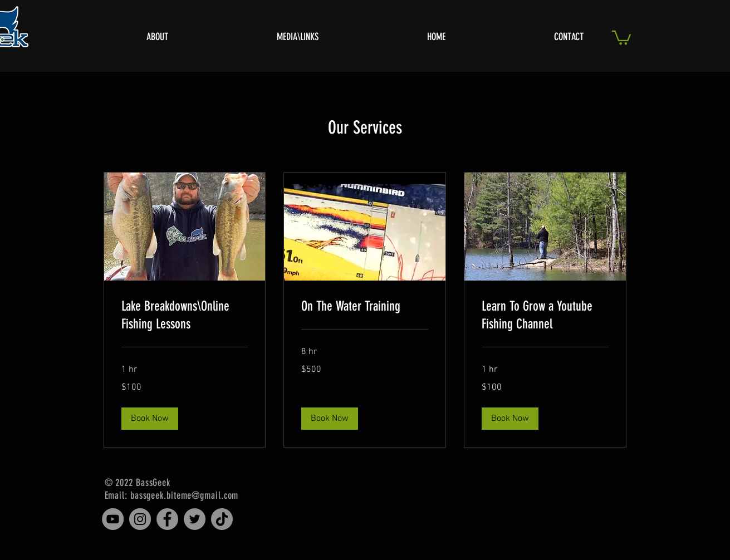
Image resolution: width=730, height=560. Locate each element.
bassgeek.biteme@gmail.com (185, 495)
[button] (621, 37)
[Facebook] (167, 519)
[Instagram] (140, 519)
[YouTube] (113, 519)
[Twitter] (195, 519)
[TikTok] (222, 519)
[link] (185, 316)
